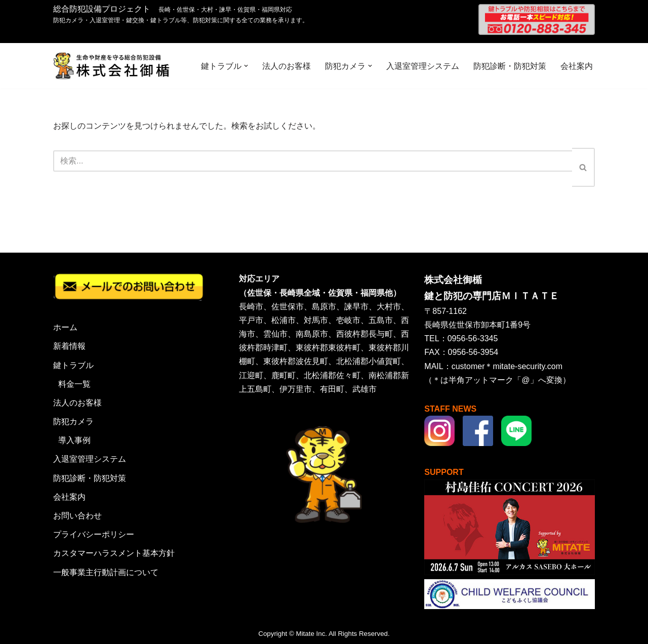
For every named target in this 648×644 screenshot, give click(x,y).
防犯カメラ (73, 421)
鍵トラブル (73, 365)
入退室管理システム (423, 66)
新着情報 (69, 346)
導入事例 (74, 440)
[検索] (313, 161)
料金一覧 (74, 384)
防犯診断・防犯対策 (510, 66)
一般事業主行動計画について (106, 572)
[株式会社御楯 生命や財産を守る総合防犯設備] (111, 66)
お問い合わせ (77, 516)
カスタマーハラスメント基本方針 (114, 553)
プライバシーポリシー (94, 534)
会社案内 (577, 66)
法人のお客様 (287, 66)
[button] (246, 66)
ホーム (65, 327)
